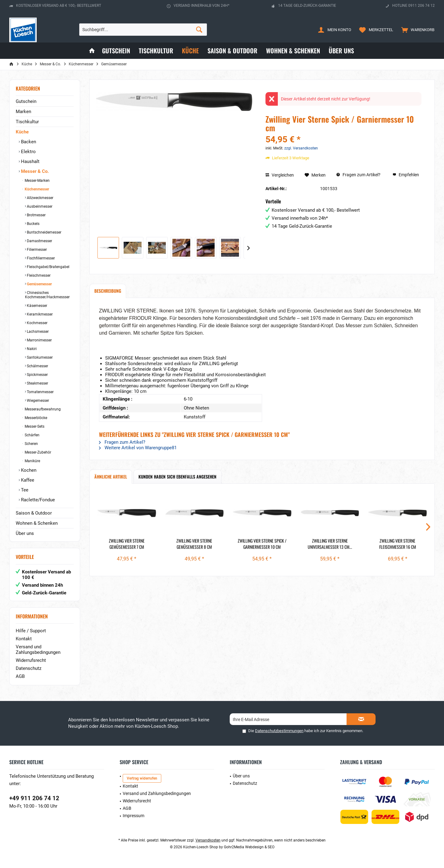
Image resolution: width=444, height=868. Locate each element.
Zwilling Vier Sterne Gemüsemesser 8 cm (194, 544)
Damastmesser (39, 241)
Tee (24, 490)
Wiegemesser (37, 401)
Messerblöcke (35, 418)
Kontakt (24, 639)
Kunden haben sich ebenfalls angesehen (177, 477)
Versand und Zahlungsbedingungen (38, 650)
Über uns (25, 533)
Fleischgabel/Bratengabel (48, 267)
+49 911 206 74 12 (34, 798)
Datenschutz (29, 668)
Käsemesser (37, 306)
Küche (22, 132)
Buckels (33, 224)
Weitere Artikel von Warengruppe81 (138, 448)
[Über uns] (341, 51)
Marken (23, 112)
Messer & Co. (34, 171)
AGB (20, 676)
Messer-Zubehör (37, 452)
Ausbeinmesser (39, 206)
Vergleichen (280, 175)
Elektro (28, 152)
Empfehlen (406, 175)
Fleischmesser (38, 275)
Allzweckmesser (40, 198)
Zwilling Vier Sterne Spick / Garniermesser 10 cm (262, 544)
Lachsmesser (37, 332)
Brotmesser (36, 215)
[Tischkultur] (156, 51)
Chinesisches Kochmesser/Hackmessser (47, 295)
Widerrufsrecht (31, 660)
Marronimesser (39, 340)
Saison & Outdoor (34, 513)
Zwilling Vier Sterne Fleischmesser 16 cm (398, 544)
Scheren (31, 444)
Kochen (28, 470)
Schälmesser (37, 366)
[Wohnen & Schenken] (293, 51)
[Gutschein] (116, 51)
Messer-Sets (34, 426)
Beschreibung (108, 291)
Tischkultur (27, 122)
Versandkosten (208, 840)
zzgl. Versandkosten (301, 148)
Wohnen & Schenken (37, 523)
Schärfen (32, 435)
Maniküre (32, 461)
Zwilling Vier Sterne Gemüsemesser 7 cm (127, 544)
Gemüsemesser (39, 284)
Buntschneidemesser (44, 232)
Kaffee (27, 480)
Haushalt (30, 161)
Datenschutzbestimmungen (279, 731)
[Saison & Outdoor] (232, 51)
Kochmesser (37, 323)
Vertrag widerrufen (142, 778)
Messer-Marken (37, 181)
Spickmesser (37, 375)
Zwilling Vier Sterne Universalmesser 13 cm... (330, 544)
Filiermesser (36, 250)
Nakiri (31, 349)
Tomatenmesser (40, 392)
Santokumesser (39, 357)
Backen (28, 142)
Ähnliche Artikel (111, 477)
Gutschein (26, 101)
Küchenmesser (36, 189)
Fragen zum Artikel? (358, 175)
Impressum (134, 816)
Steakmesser (37, 383)
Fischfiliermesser (40, 258)
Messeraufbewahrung (42, 409)
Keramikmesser (39, 314)
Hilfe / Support (31, 631)
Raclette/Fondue (37, 500)
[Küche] (190, 51)
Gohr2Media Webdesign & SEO (249, 847)
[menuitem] (416, 30)
